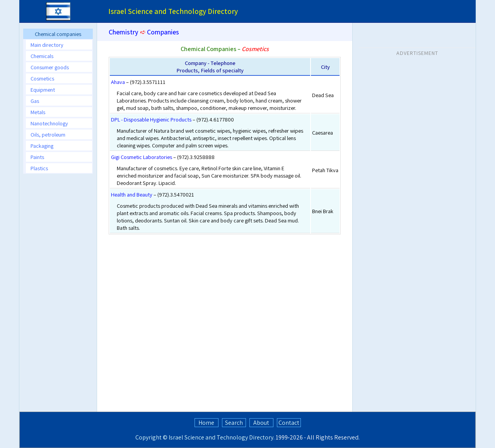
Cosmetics (42, 78)
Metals (38, 112)
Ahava (118, 82)
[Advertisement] (58, 296)
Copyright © (151, 437)
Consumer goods (50, 67)
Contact (289, 423)
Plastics (39, 168)
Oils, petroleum (48, 134)
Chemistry (123, 32)
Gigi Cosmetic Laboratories (142, 157)
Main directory (47, 45)
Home (206, 423)
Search (234, 423)
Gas (35, 101)
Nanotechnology (49, 123)
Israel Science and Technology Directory (221, 437)
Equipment (43, 90)
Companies (163, 32)
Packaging (42, 146)
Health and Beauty (132, 194)
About (261, 423)
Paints (37, 157)
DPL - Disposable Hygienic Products (151, 119)
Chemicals (42, 56)
